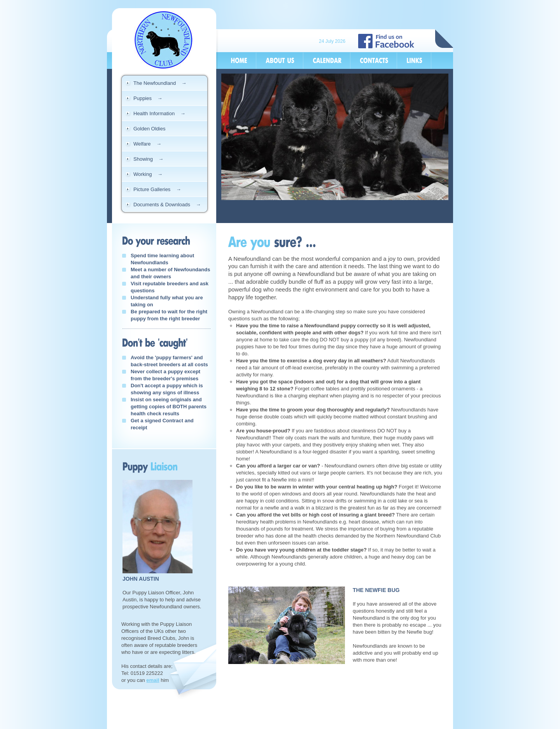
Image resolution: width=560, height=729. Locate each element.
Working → (148, 174)
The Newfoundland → (160, 83)
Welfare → (147, 144)
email (153, 680)
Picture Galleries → (157, 189)
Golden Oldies (149, 129)
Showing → (148, 159)
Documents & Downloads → (167, 205)
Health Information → (159, 113)
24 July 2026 (332, 41)
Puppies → (148, 98)
